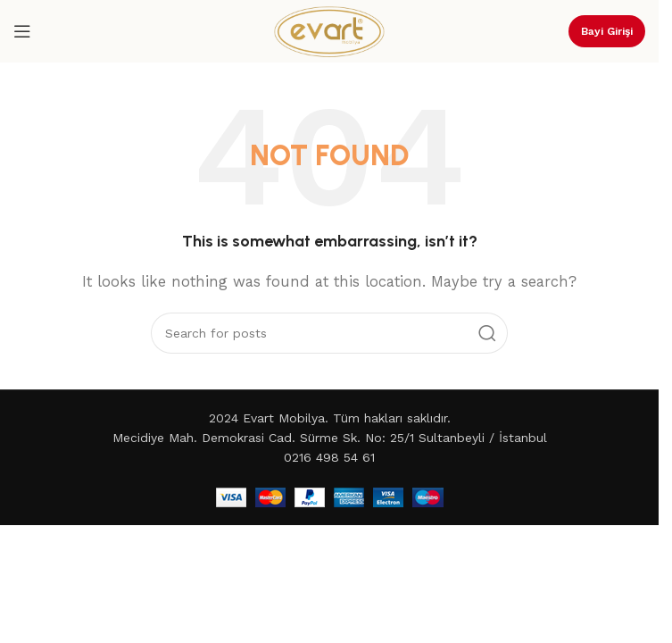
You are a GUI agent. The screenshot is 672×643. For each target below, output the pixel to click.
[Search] (329, 333)
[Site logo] (329, 30)
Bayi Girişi (607, 31)
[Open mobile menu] (22, 31)
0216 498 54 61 (329, 457)
